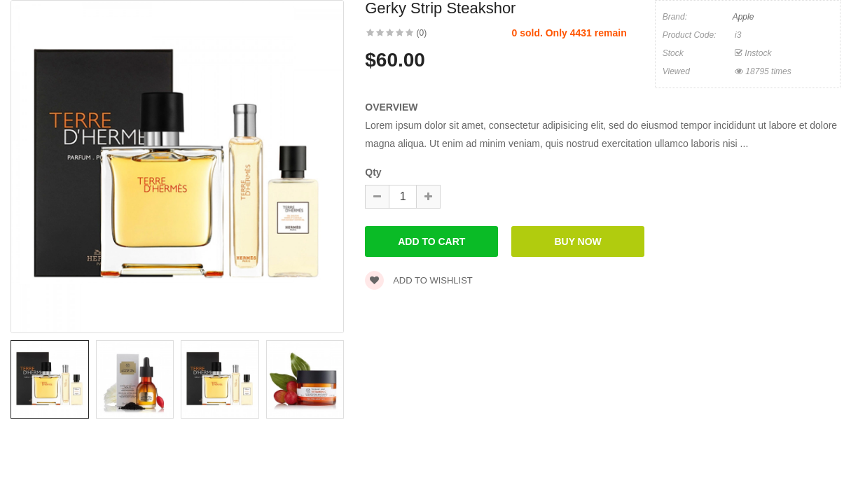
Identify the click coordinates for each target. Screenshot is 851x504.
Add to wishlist (419, 280)
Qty (373, 172)
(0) (422, 33)
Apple (743, 17)
